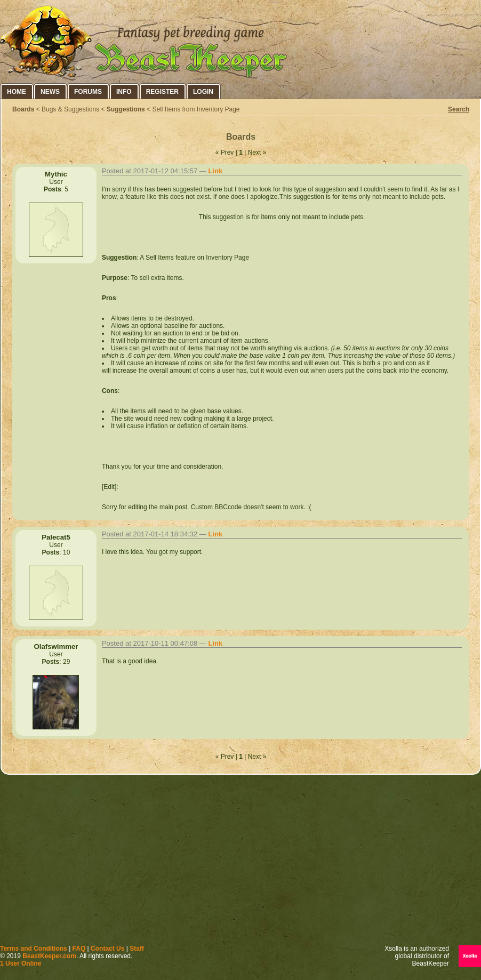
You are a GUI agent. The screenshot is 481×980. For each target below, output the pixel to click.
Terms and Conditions (34, 949)
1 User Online (21, 963)
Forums (88, 92)
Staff (137, 949)
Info (124, 92)
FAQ (79, 949)
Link (215, 171)
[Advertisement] (241, 862)
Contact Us (107, 949)
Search (459, 109)
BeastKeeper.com (49, 956)
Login (203, 92)
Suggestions (126, 109)
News (50, 92)
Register (162, 92)
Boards (23, 109)
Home (17, 92)
